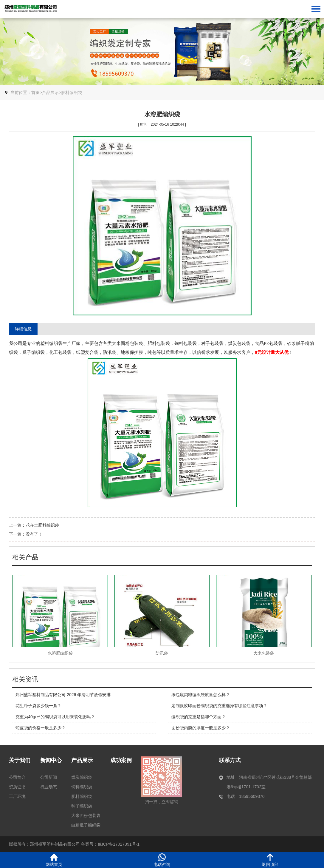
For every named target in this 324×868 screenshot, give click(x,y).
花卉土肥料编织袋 (42, 525)
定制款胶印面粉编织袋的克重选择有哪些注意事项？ (219, 706)
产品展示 (50, 92)
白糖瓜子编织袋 (86, 825)
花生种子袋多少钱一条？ (38, 706)
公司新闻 (49, 777)
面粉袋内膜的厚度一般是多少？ (201, 728)
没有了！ (34, 534)
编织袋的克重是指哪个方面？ (199, 717)
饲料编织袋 (82, 787)
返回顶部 (270, 860)
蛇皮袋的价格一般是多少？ (41, 728)
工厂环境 (17, 796)
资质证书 (17, 787)
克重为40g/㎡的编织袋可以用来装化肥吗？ (55, 717)
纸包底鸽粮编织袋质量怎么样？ (201, 695)
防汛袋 (162, 653)
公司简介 (17, 777)
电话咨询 (162, 860)
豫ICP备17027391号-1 (119, 844)
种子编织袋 (82, 806)
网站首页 (54, 860)
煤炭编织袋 (82, 777)
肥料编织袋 (72, 92)
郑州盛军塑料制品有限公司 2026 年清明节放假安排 (63, 695)
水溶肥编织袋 (60, 653)
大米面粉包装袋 (86, 815)
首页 (35, 92)
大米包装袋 (264, 653)
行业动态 (49, 787)
